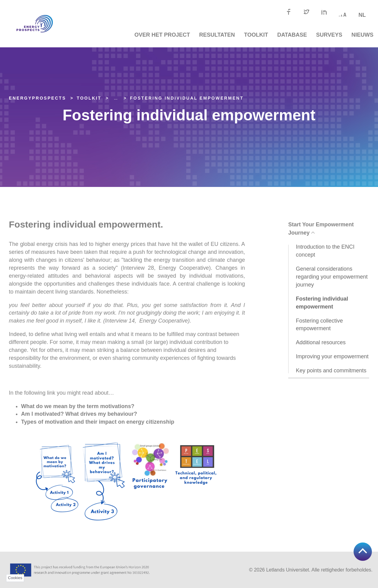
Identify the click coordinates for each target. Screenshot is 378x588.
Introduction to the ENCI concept (325, 251)
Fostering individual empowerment (187, 98)
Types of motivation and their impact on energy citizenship (98, 422)
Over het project (162, 35)
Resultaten (217, 35)
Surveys (329, 35)
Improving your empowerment (332, 356)
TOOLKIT (256, 35)
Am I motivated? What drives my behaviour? (80, 414)
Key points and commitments (331, 371)
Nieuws (362, 35)
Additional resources (321, 342)
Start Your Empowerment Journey (321, 229)
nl (362, 15)
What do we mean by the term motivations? (78, 406)
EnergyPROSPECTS (37, 98)
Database (292, 35)
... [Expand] (116, 98)
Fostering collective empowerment (319, 325)
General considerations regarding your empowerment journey (332, 277)
